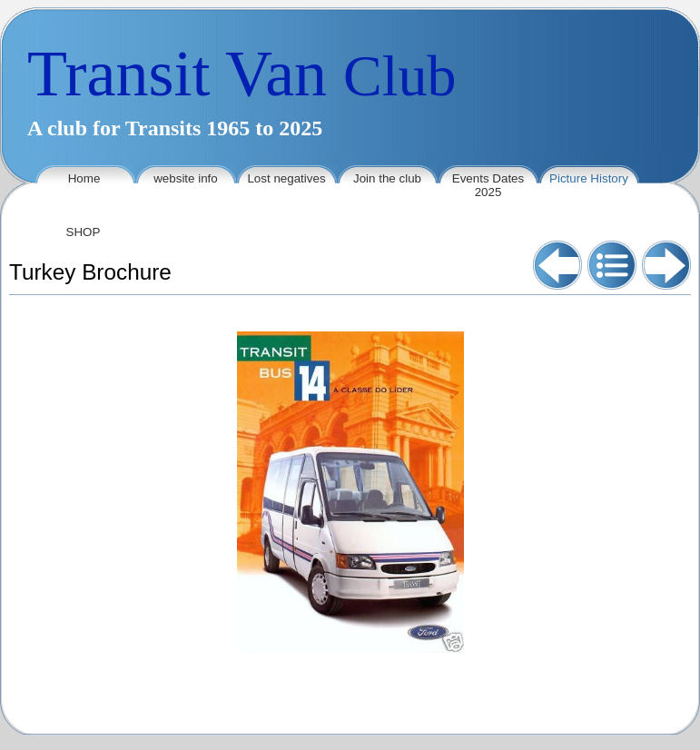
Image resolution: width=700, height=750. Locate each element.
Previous (557, 265)
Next (666, 265)
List (612, 265)
